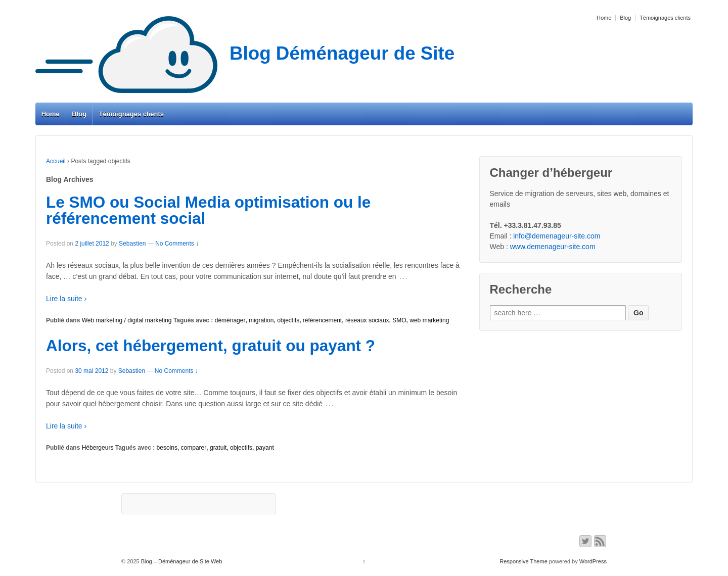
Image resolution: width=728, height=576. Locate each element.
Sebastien (132, 244)
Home (604, 18)
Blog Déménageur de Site (245, 53)
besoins (167, 448)
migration (261, 320)
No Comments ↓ (177, 244)
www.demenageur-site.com (553, 247)
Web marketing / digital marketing (127, 320)
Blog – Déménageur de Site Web (181, 561)
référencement (322, 320)
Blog (625, 18)
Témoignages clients (665, 18)
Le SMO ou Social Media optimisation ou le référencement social (208, 210)
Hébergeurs (98, 448)
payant (265, 448)
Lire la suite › (66, 299)
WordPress (593, 561)
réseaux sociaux (367, 320)
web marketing (429, 320)
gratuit (218, 448)
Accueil (56, 161)
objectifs (288, 320)
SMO (399, 320)
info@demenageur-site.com (557, 236)
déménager (230, 320)
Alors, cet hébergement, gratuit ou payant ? (211, 346)
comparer (194, 448)
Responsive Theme (524, 561)
